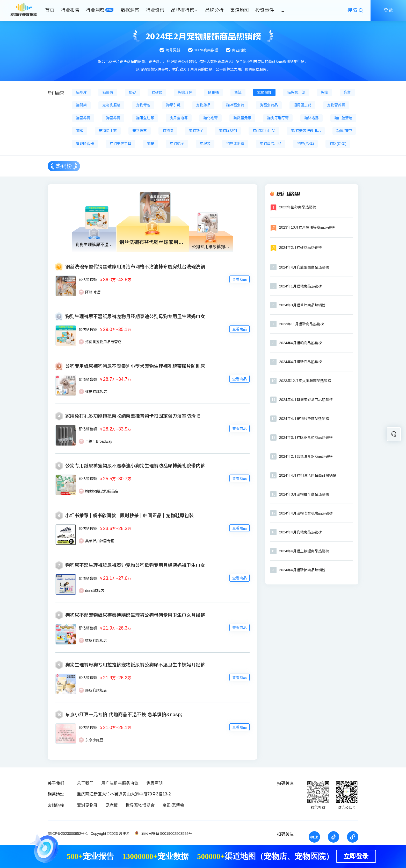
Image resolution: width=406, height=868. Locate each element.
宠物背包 (143, 105)
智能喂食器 (85, 144)
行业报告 (70, 10)
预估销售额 (88, 280)
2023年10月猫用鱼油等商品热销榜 (307, 227)
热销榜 (64, 166)
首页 (50, 10)
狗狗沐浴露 (235, 144)
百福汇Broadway (99, 441)
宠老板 (112, 805)
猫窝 (79, 131)
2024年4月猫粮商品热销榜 (300, 343)
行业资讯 (155, 10)
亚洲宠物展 (87, 805)
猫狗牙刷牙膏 (278, 118)
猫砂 (132, 92)
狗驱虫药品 (269, 105)
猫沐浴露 (311, 118)
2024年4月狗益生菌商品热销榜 (304, 267)
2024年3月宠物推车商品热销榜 (304, 494)
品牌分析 (214, 10)
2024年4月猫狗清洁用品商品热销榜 (308, 475)
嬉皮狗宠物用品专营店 (103, 342)
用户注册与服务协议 (120, 783)
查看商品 (240, 279)
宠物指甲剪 (108, 131)
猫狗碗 (168, 131)
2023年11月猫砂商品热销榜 (302, 324)
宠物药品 (203, 105)
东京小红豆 (94, 740)
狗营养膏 (113, 118)
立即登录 (356, 856)
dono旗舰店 (95, 591)
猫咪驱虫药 (235, 105)
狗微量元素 (242, 118)
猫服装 (205, 144)
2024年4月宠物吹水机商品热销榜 (306, 513)
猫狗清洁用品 (271, 144)
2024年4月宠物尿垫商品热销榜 (304, 419)
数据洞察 (130, 10)
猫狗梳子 (177, 144)
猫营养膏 (83, 118)
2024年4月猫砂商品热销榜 (300, 362)
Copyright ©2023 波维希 (110, 834)
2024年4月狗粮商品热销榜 (300, 532)
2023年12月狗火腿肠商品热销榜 (305, 381)
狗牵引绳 (173, 105)
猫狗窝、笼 (296, 92)
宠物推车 (140, 131)
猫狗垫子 (196, 131)
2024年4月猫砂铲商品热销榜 (302, 570)
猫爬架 (81, 105)
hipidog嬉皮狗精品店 (102, 491)
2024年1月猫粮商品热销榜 (300, 286)
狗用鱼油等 (179, 118)
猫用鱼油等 (145, 118)
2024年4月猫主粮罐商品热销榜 (304, 551)
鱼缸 (238, 92)
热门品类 (56, 93)
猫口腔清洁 (343, 118)
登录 (388, 10)
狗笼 (324, 92)
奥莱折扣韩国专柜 (100, 541)
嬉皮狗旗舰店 (96, 392)
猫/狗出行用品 (264, 131)
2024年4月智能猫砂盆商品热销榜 (306, 400)
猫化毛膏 (211, 118)
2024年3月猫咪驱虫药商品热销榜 (306, 437)
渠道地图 (240, 10)
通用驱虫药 (302, 105)
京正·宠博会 (173, 805)
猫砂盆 (157, 92)
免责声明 (155, 783)
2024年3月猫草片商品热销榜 (302, 305)
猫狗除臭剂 (228, 131)
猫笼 (150, 144)
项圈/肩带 (344, 131)
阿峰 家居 (93, 292)
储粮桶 (213, 92)
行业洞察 (95, 10)
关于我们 (85, 783)
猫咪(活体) (338, 144)
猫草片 (81, 92)
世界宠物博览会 (140, 805)
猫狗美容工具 (120, 144)
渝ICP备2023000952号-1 (68, 834)
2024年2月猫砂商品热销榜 (300, 248)
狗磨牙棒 (185, 92)
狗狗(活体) (305, 144)
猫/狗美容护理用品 (306, 131)
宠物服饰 (264, 92)
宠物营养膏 (336, 105)
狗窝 (347, 92)
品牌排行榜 (183, 10)
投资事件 (265, 10)
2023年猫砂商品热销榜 (298, 207)
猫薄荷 (108, 92)
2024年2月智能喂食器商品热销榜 (306, 456)
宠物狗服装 (111, 105)
